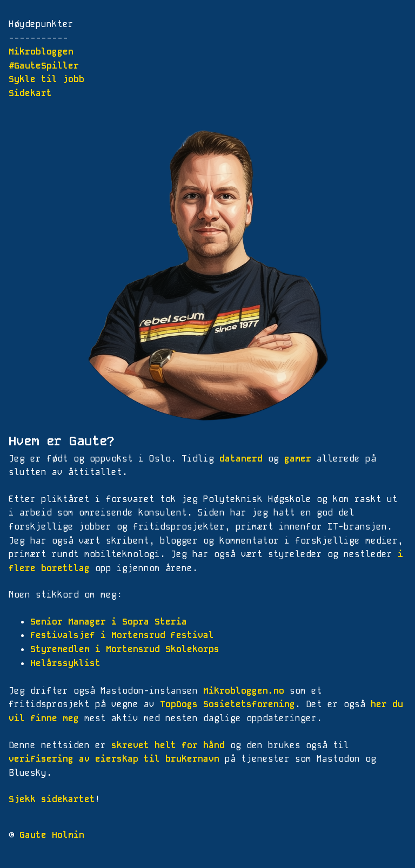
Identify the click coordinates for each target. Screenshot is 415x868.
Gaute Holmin (52, 835)
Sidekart (30, 93)
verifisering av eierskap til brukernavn (114, 759)
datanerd (241, 459)
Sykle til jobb (46, 79)
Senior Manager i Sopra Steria (109, 622)
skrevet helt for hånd (168, 745)
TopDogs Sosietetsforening (227, 704)
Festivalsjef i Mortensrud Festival (122, 635)
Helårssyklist (65, 663)
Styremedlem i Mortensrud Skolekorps (125, 649)
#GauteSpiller (44, 66)
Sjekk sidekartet (52, 799)
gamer (298, 459)
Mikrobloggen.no (244, 691)
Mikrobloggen (41, 52)
